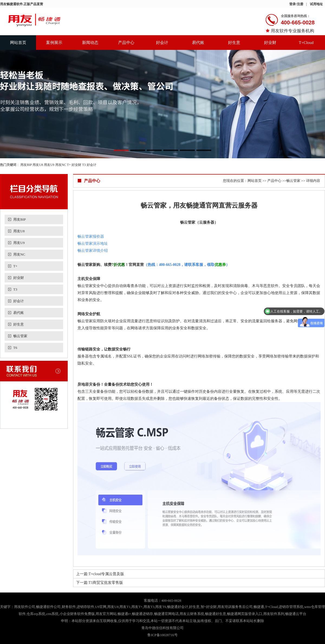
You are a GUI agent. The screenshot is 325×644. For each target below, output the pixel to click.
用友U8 (38, 165)
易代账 (198, 43)
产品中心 (126, 43)
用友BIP (26, 165)
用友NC (61, 165)
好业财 (270, 43)
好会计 (162, 43)
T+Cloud (306, 43)
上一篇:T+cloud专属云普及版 (100, 574)
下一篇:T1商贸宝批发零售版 (100, 583)
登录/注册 (296, 4)
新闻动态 (90, 43)
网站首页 (18, 43)
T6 (15, 348)
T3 (84, 165)
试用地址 (316, 4)
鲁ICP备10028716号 (162, 635)
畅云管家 (20, 336)
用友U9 (49, 165)
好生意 (234, 43)
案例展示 (54, 43)
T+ (69, 165)
